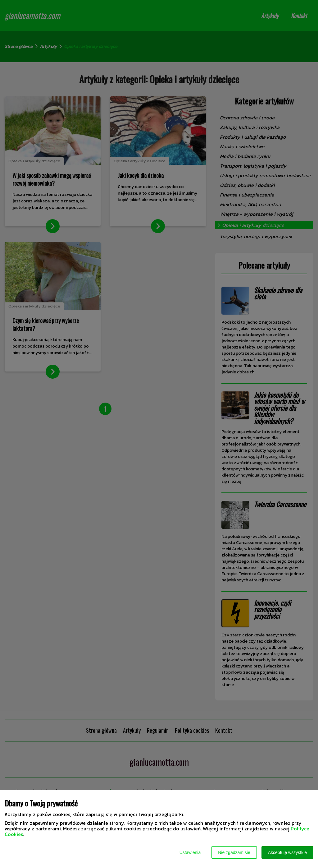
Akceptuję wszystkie (287, 852)
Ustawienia (190, 852)
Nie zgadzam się (234, 852)
